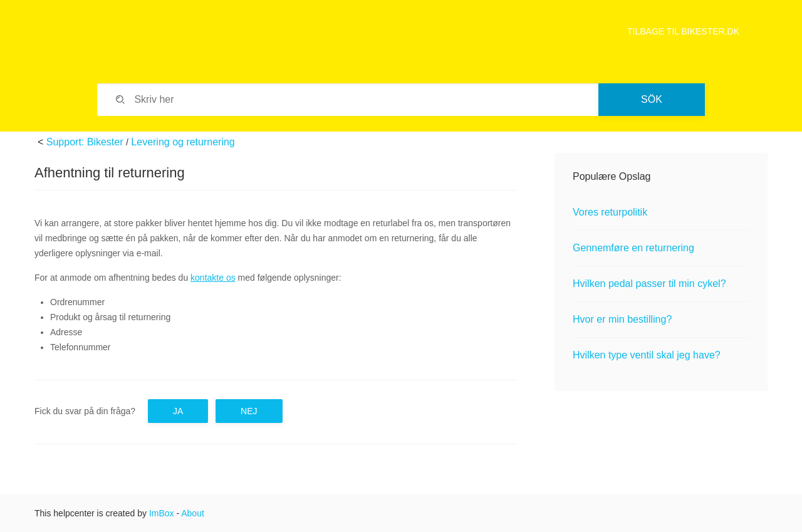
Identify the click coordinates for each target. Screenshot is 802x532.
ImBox (162, 513)
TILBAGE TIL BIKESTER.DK (683, 31)
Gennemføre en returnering (633, 248)
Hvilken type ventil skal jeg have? (647, 355)
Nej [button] (249, 411)
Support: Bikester (85, 142)
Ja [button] (178, 411)
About (193, 513)
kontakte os (213, 278)
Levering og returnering (183, 142)
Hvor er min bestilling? (622, 319)
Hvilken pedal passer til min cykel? (649, 284)
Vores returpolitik (610, 212)
